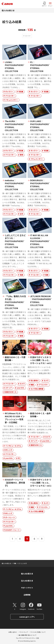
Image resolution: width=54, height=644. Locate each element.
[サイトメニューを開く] (50, 4)
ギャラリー (9, 92)
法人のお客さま (27, 581)
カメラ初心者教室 (37, 389)
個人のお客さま (8, 10)
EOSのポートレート (12, 530)
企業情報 (27, 595)
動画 (32, 385)
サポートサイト (27, 588)
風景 (22, 275)
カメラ (22, 384)
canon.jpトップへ (27, 617)
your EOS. (21, 388)
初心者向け (35, 380)
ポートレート (10, 517)
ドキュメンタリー (12, 100)
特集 (15, 563)
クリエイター (10, 96)
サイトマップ (24, 632)
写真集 (21, 92)
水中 (22, 214)
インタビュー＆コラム (13, 446)
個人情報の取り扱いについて (27, 635)
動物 (22, 155)
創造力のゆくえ (11, 392)
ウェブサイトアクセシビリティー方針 (27, 638)
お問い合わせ (13, 632)
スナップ (8, 388)
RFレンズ (9, 450)
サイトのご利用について (38, 632)
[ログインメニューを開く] (44, 4)
